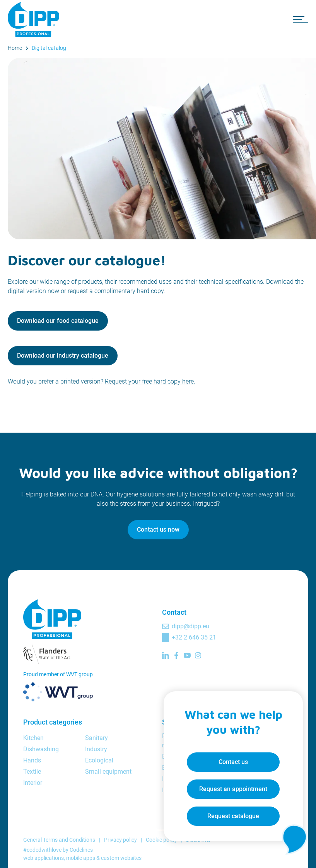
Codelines (81, 850)
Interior (33, 783)
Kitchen (33, 738)
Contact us (233, 762)
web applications (44, 858)
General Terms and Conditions (59, 840)
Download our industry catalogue (63, 356)
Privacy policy (120, 840)
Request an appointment (233, 789)
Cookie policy (161, 840)
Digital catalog (49, 48)
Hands (32, 760)
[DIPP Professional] (35, 19)
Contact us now (158, 529)
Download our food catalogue (58, 321)
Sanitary (97, 738)
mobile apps (81, 858)
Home (15, 48)
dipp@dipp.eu (190, 626)
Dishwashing (41, 749)
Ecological (99, 760)
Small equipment (108, 772)
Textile (32, 772)
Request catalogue (233, 816)
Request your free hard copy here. (150, 381)
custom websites (121, 858)
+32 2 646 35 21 (194, 637)
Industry (96, 749)
